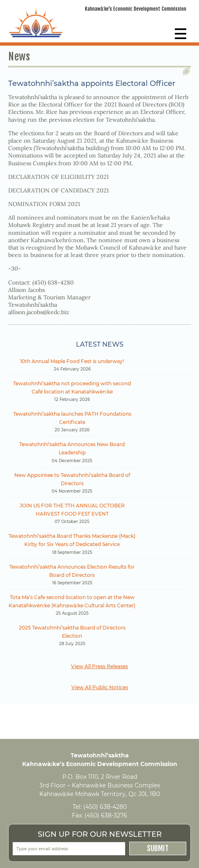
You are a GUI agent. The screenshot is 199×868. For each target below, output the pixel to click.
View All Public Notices (100, 687)
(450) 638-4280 (105, 807)
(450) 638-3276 (106, 815)
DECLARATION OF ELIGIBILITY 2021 (58, 177)
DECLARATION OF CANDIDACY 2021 (58, 190)
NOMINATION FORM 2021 (44, 204)
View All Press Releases (99, 666)
